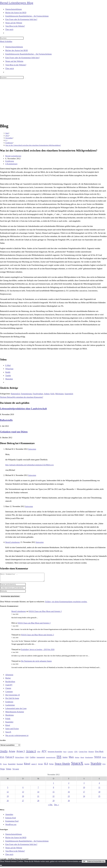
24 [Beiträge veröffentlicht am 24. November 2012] (84, 798)
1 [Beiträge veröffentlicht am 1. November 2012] (53, 785)
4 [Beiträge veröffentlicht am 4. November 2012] (99, 785)
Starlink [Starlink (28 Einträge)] (87, 766)
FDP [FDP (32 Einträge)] (27, 759)
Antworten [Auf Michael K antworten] (32, 449)
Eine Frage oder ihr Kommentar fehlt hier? (22, 58)
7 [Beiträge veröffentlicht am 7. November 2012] (38, 789)
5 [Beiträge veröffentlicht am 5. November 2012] (8, 789)
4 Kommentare (11, 164)
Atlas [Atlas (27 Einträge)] (39, 753)
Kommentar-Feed (12, 823)
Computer (9, 693)
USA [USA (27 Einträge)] (104, 766)
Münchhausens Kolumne (15, 713)
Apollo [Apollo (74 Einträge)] (4, 753)
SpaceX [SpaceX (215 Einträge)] (77, 765)
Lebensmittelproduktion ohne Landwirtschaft (23, 409)
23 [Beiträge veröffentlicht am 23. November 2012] (69, 798)
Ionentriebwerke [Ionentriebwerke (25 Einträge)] (51, 759)
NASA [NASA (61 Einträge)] (98, 759)
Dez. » (57, 806)
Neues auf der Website (14, 61)
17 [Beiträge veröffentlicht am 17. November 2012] (84, 793)
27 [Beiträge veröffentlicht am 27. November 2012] (23, 802)
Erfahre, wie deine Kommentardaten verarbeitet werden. (66, 603)
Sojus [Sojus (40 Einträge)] (51, 765)
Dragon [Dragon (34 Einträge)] (91, 753)
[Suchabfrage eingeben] (12, 38)
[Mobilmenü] (6, 42)
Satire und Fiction (12, 730)
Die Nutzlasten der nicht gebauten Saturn (36, 663)
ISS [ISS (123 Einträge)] (59, 758)
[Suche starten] (25, 78)
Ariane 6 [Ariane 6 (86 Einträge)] (31, 753)
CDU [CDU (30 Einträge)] (76, 753)
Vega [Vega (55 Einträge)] (2, 770)
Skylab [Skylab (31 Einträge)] (40, 766)
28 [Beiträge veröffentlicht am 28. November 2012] (38, 802)
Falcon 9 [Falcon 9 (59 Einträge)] (10, 759)
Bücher (8, 680)
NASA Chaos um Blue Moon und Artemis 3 (45, 613)
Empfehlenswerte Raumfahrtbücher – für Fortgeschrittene (28, 54)
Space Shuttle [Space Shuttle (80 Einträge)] (62, 765)
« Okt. (50, 806)
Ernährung (10, 161)
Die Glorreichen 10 (13, 697)
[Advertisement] (53, 101)
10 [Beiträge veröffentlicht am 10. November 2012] (84, 789)
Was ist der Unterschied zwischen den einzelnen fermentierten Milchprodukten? (33, 145)
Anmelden (9, 816)
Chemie (8, 690)
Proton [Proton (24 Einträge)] (5, 766)
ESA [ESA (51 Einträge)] (2, 759)
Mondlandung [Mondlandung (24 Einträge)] (89, 759)
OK (84, 863)
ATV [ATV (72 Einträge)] (44, 753)
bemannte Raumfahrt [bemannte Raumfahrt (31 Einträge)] (55, 753)
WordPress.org (11, 826)
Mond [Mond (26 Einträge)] (82, 759)
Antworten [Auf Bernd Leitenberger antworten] (40, 542)
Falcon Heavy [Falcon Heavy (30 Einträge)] (20, 759)
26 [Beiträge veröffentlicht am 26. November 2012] (8, 802)
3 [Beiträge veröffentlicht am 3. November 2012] (84, 785)
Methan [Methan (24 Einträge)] (77, 759)
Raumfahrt (9, 724)
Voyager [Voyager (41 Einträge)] (16, 771)
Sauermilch (69, 394)
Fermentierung (26, 394)
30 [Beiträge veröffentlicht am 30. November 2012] (69, 802)
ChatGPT (9, 687)
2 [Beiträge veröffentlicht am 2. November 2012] (69, 785)
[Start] (7, 133)
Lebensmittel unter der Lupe (16, 710)
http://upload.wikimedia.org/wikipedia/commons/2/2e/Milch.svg (29, 465)
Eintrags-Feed (11, 819)
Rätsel (8, 727)
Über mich (10, 68)
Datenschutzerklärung (14, 47)
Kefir (52, 394)
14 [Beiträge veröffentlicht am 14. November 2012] (38, 793)
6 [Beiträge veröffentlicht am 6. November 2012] (23, 789)
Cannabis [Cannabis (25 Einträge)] (70, 753)
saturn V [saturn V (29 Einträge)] (34, 766)
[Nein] (1, 867)
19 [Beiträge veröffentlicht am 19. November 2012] (8, 798)
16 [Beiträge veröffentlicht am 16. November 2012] (69, 793)
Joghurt (47, 394)
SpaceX (8, 734)
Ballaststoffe (6, 420)
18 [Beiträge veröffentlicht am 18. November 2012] (99, 793)
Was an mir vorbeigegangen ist (17, 737)
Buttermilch (15, 394)
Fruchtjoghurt (38, 394)
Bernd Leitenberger (13, 156)
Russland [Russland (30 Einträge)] (20, 766)
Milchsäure (59, 394)
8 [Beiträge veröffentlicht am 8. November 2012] (53, 789)
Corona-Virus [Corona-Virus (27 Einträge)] (83, 753)
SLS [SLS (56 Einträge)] (46, 765)
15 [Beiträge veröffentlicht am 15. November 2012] (53, 793)
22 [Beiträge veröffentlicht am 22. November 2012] (53, 798)
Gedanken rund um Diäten (14, 432)
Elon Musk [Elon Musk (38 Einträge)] (99, 753)
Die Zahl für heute (12, 700)
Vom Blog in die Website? (16, 65)
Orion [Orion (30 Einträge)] (104, 759)
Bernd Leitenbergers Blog (17, 3)
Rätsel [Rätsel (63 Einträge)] (27, 765)
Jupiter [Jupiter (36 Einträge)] (65, 759)
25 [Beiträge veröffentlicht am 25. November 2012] (99, 798)
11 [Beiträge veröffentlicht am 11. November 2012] (99, 789)
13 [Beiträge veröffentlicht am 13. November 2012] (23, 793)
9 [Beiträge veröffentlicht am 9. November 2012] (69, 789)
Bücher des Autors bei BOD (17, 50)
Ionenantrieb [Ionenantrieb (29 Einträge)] (41, 759)
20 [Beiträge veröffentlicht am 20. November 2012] (23, 798)
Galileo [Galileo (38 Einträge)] (33, 759)
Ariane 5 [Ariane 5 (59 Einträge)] (21, 753)
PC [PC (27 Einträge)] (1, 766)
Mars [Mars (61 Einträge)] (71, 759)
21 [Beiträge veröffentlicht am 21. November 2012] (38, 798)
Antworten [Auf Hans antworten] (29, 506)
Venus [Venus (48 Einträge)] (9, 770)
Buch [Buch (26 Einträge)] (65, 753)
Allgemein (9, 676)
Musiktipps (10, 717)
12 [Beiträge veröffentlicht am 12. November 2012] (8, 793)
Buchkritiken (10, 683)
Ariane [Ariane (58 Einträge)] (12, 753)
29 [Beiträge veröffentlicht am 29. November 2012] (53, 802)
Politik (8, 720)
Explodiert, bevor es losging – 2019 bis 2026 (38, 651)
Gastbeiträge (10, 707)
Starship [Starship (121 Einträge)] (96, 765)
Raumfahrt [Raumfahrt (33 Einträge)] (12, 766)
